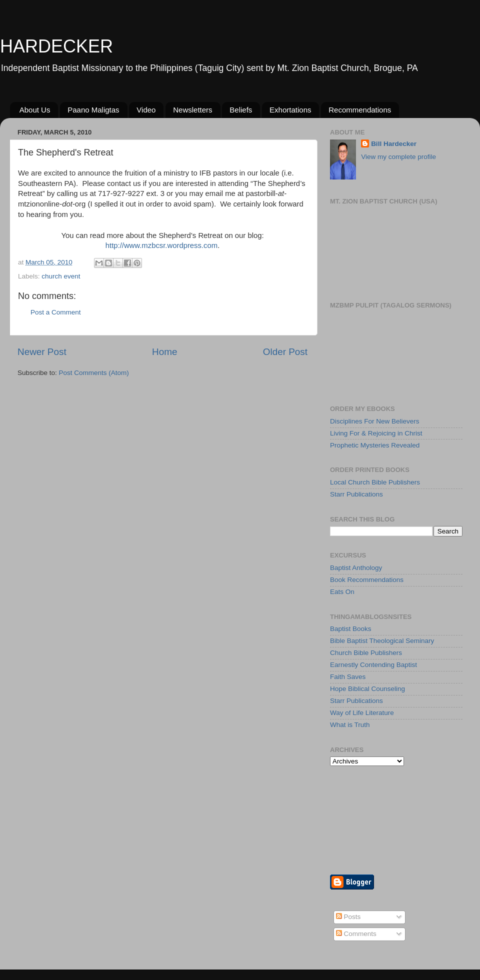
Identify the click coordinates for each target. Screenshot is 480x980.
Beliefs (241, 110)
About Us (35, 110)
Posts (348, 917)
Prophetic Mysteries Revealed (375, 445)
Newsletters (192, 110)
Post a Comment (56, 312)
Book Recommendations (367, 580)
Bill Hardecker (394, 144)
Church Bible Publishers (366, 653)
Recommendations (360, 110)
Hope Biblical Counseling (367, 689)
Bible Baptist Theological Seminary (382, 641)
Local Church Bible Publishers (375, 482)
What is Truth (350, 725)
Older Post (285, 352)
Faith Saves (348, 677)
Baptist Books (351, 629)
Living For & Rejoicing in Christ (376, 433)
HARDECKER (56, 46)
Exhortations (290, 110)
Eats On (342, 592)
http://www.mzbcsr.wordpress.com (161, 245)
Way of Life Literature (362, 713)
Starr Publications (356, 494)
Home (164, 352)
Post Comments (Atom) (94, 373)
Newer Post (42, 352)
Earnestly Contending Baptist (373, 665)
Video (146, 110)
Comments (356, 934)
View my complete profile (398, 157)
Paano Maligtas (93, 110)
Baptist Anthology (356, 568)
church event (61, 276)
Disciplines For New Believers (375, 421)
